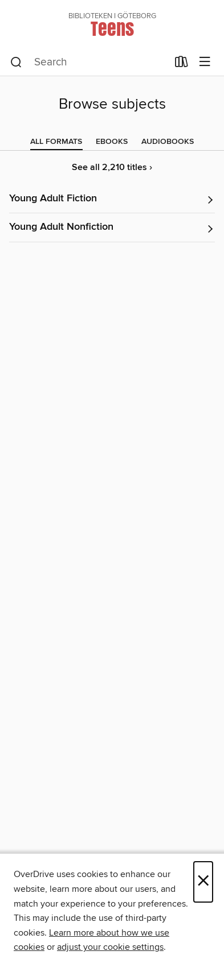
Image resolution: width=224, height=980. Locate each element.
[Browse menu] (205, 62)
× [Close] (203, 882)
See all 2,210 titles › (112, 168)
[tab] (56, 142)
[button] (112, 199)
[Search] (16, 63)
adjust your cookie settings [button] (110, 947)
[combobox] (89, 63)
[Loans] (182, 64)
